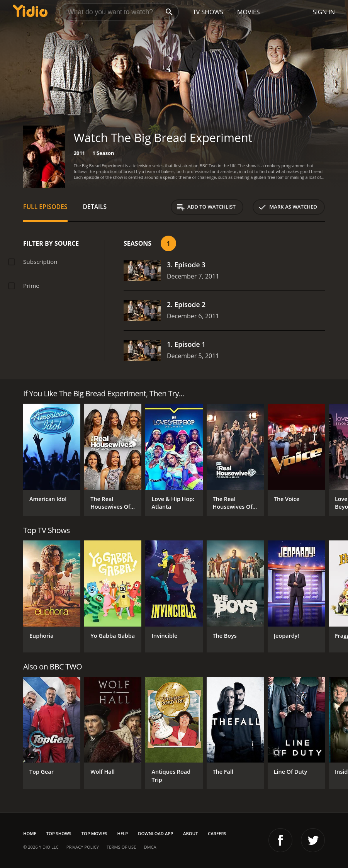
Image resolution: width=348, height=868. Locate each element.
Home (30, 833)
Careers (217, 833)
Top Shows (59, 833)
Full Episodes (45, 207)
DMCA (150, 847)
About (190, 833)
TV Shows (208, 12)
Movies (249, 12)
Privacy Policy (83, 847)
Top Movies (94, 833)
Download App (155, 833)
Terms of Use (121, 847)
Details (95, 207)
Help (123, 833)
